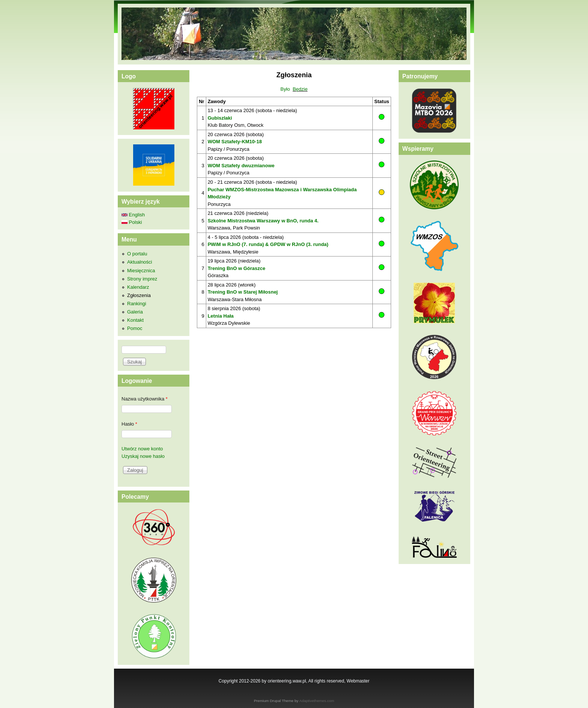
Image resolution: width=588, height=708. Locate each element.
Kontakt (135, 320)
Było (285, 89)
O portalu (137, 254)
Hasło (129, 424)
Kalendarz (138, 287)
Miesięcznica (141, 271)
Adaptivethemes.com (317, 701)
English (133, 215)
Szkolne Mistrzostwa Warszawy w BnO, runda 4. (263, 221)
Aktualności (139, 262)
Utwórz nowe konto (142, 449)
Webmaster (358, 681)
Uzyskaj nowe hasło (143, 456)
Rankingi (137, 304)
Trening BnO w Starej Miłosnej (243, 292)
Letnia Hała (221, 316)
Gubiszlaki (220, 118)
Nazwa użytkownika (145, 399)
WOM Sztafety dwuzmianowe (241, 166)
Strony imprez (142, 279)
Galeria (135, 312)
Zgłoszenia (139, 295)
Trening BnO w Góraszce (237, 268)
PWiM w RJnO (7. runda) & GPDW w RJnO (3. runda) (268, 244)
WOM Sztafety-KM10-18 (235, 142)
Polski (132, 222)
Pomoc (135, 328)
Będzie (300, 89)
